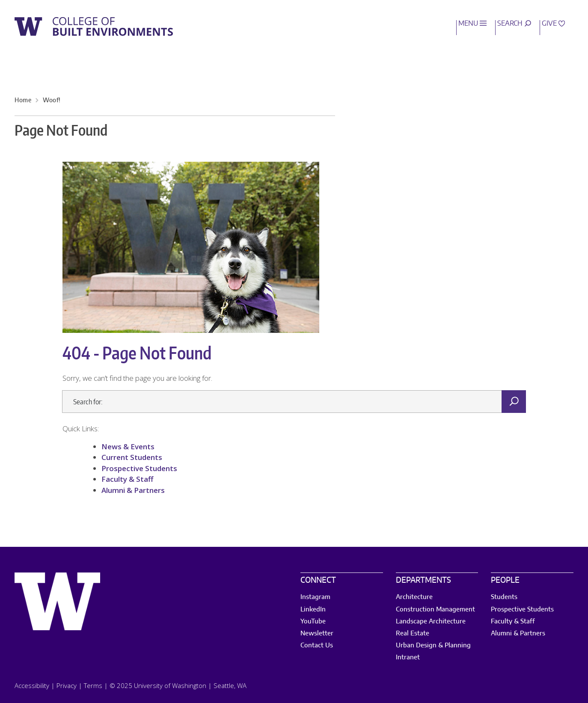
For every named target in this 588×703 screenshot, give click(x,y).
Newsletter (317, 633)
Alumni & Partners (133, 490)
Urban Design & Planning (433, 645)
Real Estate (413, 633)
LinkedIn (313, 610)
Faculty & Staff (128, 479)
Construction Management (435, 610)
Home (23, 101)
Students (504, 597)
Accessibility (32, 685)
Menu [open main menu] (472, 24)
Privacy (67, 685)
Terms (93, 685)
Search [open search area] (514, 24)
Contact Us (317, 645)
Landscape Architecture (431, 621)
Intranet (408, 657)
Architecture (414, 597)
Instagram (315, 597)
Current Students (132, 457)
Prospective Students (139, 468)
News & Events (128, 446)
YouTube (313, 621)
